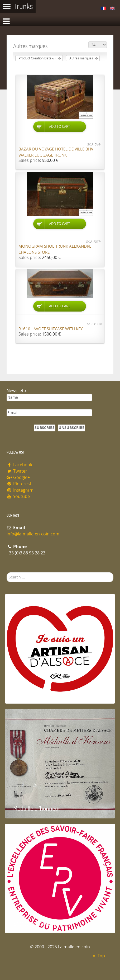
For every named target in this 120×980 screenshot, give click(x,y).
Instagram (20, 490)
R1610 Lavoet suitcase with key (51, 329)
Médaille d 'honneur (37, 808)
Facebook (19, 465)
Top (98, 956)
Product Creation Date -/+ (37, 58)
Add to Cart (60, 127)
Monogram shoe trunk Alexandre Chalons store (55, 249)
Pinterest (19, 484)
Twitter (17, 471)
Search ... (7, 573)
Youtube (18, 496)
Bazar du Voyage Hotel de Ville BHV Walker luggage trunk (56, 152)
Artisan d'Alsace (32, 693)
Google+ (18, 477)
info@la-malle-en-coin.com (33, 534)
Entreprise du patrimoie (42, 923)
